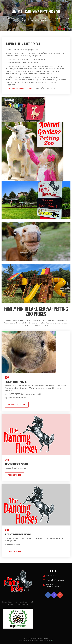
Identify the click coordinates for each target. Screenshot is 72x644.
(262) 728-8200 (51, 576)
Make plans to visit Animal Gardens (19, 88)
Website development (26, 641)
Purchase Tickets (14, 475)
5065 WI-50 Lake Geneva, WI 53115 (53, 585)
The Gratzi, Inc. (47, 641)
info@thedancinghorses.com (56, 580)
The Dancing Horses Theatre (38, 638)
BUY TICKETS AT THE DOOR (17, 405)
